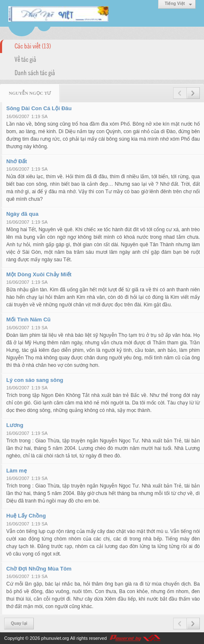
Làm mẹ (16, 471)
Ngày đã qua (22, 214)
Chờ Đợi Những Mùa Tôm (39, 569)
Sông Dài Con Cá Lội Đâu (39, 108)
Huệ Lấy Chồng (26, 516)
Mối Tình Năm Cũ (28, 319)
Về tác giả (25, 59)
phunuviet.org (55, 638)
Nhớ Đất (17, 161)
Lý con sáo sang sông (35, 380)
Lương (15, 425)
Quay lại (19, 623)
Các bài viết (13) (33, 45)
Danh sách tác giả (35, 72)
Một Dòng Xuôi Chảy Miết (39, 274)
